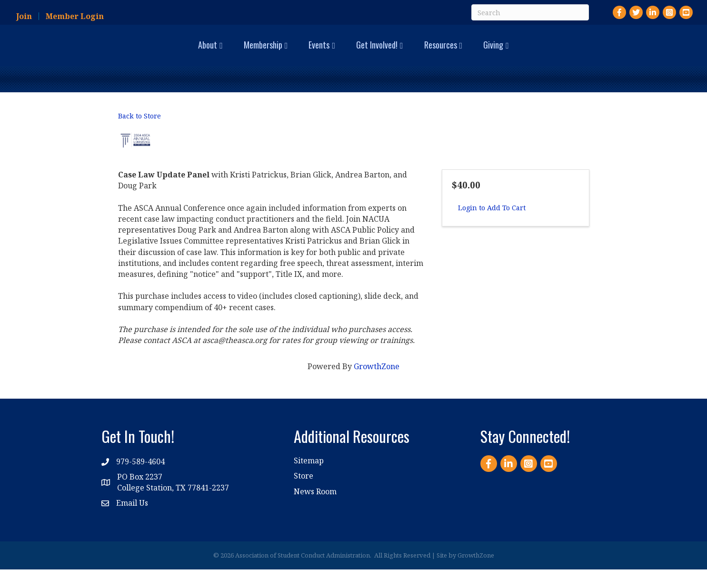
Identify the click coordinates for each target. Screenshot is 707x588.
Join (24, 16)
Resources (522, 53)
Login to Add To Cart (492, 227)
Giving (574, 53)
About (127, 53)
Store (304, 494)
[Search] (530, 12)
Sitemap (309, 479)
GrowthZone (377, 385)
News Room (315, 510)
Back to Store (139, 135)
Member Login (75, 16)
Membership (182, 53)
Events (238, 53)
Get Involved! (458, 53)
